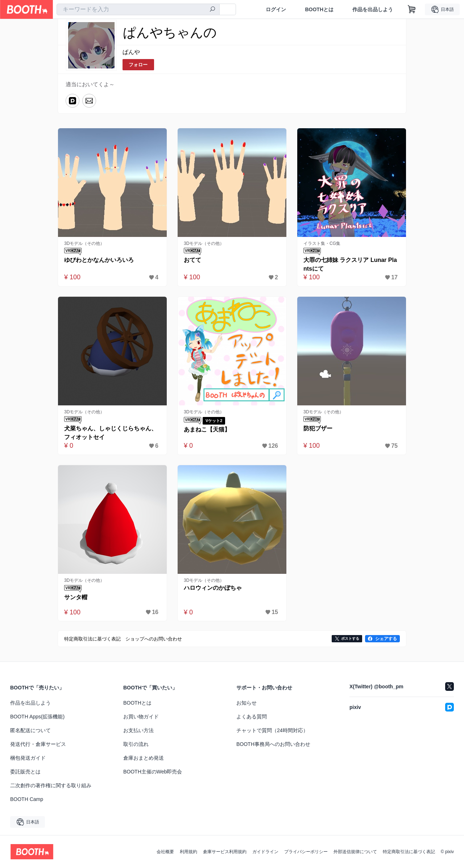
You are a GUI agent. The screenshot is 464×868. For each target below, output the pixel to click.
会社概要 (165, 852)
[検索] (212, 10)
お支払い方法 (138, 730)
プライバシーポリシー (306, 852)
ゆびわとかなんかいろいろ (99, 260)
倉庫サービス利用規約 (225, 852)
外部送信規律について (355, 852)
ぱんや (131, 52)
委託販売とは (25, 772)
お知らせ (246, 703)
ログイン (276, 9)
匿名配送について (30, 730)
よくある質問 (252, 717)
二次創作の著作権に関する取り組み (51, 785)
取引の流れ (136, 744)
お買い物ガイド (141, 717)
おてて (192, 260)
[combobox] (138, 9)
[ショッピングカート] (412, 9)
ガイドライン (265, 852)
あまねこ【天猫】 (207, 429)
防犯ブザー (318, 428)
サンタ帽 (76, 597)
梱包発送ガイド (28, 758)
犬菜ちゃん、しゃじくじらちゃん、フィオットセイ (111, 433)
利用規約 (188, 852)
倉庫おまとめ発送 (144, 758)
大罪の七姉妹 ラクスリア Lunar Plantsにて (350, 264)
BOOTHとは (319, 9)
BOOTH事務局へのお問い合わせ (273, 744)
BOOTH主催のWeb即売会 (153, 772)
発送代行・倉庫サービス (38, 744)
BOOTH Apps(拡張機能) (37, 717)
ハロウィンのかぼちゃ (213, 588)
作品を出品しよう (373, 9)
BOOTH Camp (27, 799)
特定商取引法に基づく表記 (409, 852)
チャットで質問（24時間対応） (272, 730)
